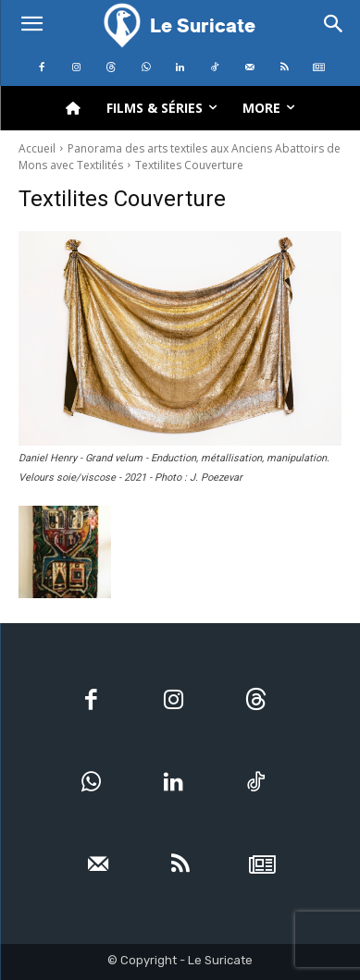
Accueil (37, 148)
